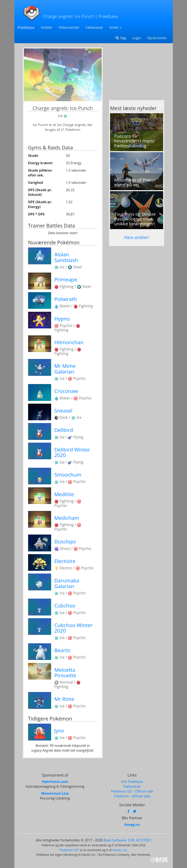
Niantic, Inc (120, 850)
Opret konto (157, 38)
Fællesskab (94, 27)
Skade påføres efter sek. (40, 173)
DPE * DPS (36, 214)
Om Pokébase (132, 782)
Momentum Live (55, 793)
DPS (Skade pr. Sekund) (40, 192)
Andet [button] (115, 27)
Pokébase (26, 27)
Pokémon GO (69, 850)
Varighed (36, 183)
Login (137, 38)
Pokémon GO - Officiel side (132, 791)
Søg (121, 38)
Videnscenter (69, 27)
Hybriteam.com (55, 782)
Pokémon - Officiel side (132, 796)
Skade (33, 156)
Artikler (46, 27)
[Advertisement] (137, 74)
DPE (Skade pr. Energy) (40, 204)
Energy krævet (40, 163)
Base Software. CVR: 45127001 (128, 840)
